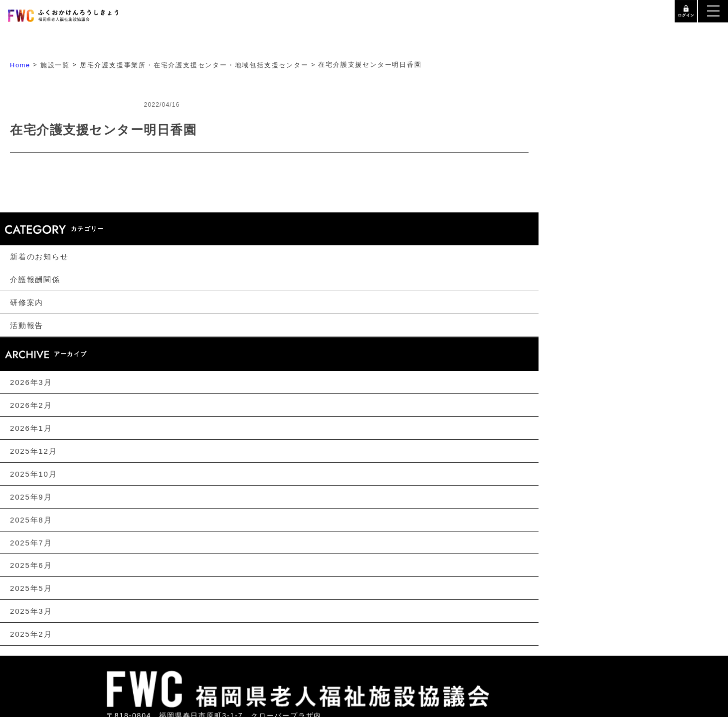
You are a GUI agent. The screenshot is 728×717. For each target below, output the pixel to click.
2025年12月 (33, 451)
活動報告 (27, 325)
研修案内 (27, 302)
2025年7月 (31, 543)
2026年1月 (31, 428)
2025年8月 (31, 520)
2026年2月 (31, 405)
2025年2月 (31, 634)
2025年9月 (31, 497)
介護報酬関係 (35, 279)
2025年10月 (33, 474)
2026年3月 (31, 382)
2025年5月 (31, 589)
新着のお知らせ (39, 257)
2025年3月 (31, 612)
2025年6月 (31, 566)
